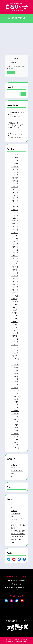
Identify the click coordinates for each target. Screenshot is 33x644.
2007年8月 (15, 425)
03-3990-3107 (18, 584)
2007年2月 (15, 439)
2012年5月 (14, 281)
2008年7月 (15, 405)
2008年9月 (15, 399)
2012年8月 (14, 273)
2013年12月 (15, 238)
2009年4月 (15, 379)
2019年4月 (14, 169)
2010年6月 (14, 347)
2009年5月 (15, 376)
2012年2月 (14, 290)
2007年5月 (15, 434)
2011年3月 (14, 322)
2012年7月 (14, 276)
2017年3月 (14, 192)
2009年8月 (15, 368)
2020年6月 (15, 164)
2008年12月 (15, 390)
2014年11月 (14, 218)
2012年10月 (15, 270)
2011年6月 (14, 313)
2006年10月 (15, 448)
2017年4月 (14, 190)
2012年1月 (14, 293)
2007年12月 (15, 419)
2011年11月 (14, 299)
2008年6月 (15, 408)
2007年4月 (15, 436)
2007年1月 (14, 442)
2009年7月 (15, 370)
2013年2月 (14, 261)
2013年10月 (15, 241)
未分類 (13, 476)
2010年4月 (14, 350)
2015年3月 (14, 215)
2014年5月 (14, 224)
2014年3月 (14, 230)
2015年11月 (14, 210)
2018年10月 (15, 184)
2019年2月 (14, 175)
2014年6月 (14, 221)
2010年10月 (15, 336)
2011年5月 (14, 316)
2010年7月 (14, 345)
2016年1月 (14, 204)
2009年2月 (15, 385)
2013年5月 (14, 253)
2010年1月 (14, 356)
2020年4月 (15, 167)
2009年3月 (15, 382)
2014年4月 (14, 227)
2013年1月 (14, 264)
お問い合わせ (15, 514)
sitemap (14, 511)
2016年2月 (14, 201)
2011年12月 (14, 296)
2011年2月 (14, 324)
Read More (11, 73)
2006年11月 (15, 445)
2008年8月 (15, 402)
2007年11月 (15, 422)
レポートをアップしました (16, 135)
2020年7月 (15, 161)
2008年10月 (15, 396)
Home (13, 508)
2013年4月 (14, 256)
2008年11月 (15, 393)
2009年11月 (15, 362)
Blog (12, 505)
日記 (12, 473)
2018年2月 (14, 187)
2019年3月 (14, 172)
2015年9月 (14, 212)
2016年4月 (14, 198)
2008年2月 (15, 413)
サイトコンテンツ (17, 471)
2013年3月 (14, 258)
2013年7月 (14, 250)
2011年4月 (14, 319)
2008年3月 (15, 411)
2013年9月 (14, 244)
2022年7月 (15, 158)
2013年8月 (14, 247)
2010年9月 (14, 339)
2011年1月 (14, 327)
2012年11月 (14, 267)
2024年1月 (14, 155)
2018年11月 (14, 181)
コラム (13, 468)
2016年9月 (14, 195)
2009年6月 (15, 373)
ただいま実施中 (13, 58)
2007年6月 (15, 431)
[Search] (23, 94)
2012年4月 (14, 284)
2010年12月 (15, 330)
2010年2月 (14, 353)
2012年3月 (14, 287)
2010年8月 (14, 342)
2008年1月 (14, 416)
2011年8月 (14, 307)
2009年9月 (15, 365)
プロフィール (15, 516)
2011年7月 (14, 310)
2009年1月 (14, 388)
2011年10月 (14, 301)
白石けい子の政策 (17, 537)
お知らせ (14, 465)
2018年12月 (15, 178)
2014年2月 (14, 233)
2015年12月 (15, 207)
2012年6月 (14, 279)
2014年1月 (14, 235)
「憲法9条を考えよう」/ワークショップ (15, 124)
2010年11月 (14, 333)
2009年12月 (15, 359)
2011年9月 (14, 304)
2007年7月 (15, 428)
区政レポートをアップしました (16, 113)
